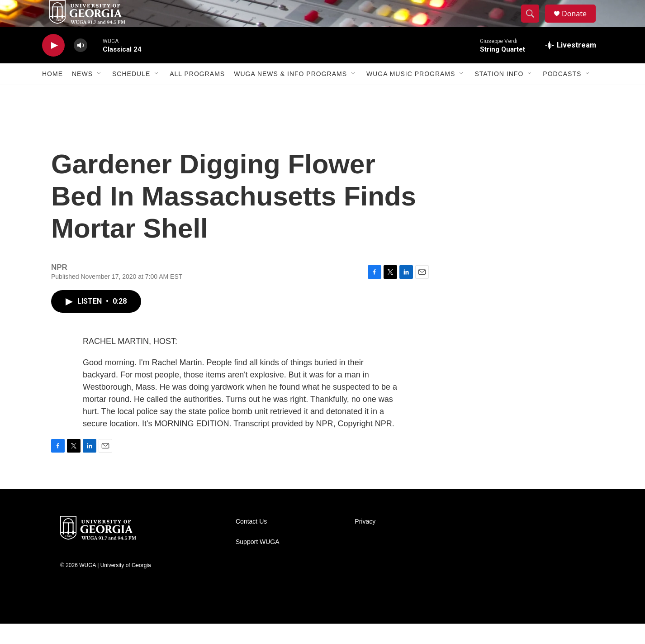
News (82, 94)
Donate (580, 24)
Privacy (365, 542)
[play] (53, 66)
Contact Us (251, 542)
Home (52, 94)
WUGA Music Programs (411, 94)
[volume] (81, 66)
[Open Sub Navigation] (100, 94)
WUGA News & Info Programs (290, 94)
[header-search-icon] (534, 24)
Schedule (131, 94)
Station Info (499, 94)
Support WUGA (257, 562)
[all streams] (571, 66)
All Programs (197, 94)
